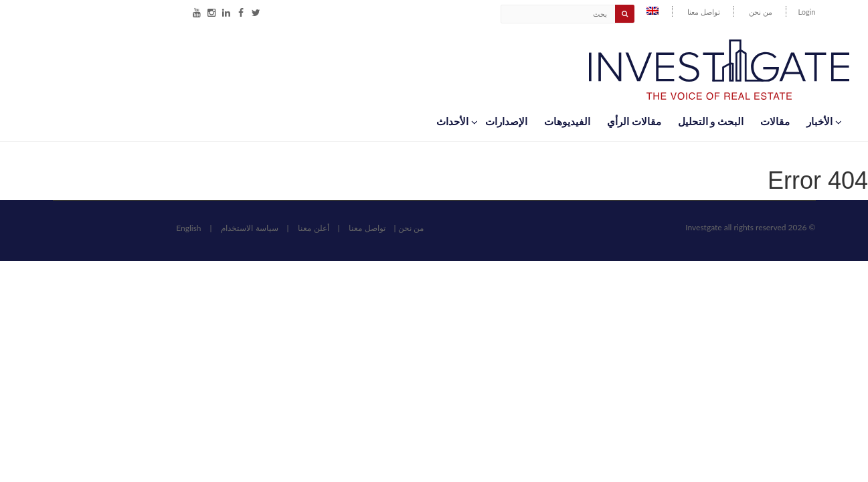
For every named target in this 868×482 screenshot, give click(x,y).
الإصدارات (506, 121)
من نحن (761, 12)
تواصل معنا (704, 12)
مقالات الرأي (634, 121)
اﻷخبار (823, 121)
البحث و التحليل (711, 121)
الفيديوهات (567, 121)
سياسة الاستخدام (249, 228)
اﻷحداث (456, 121)
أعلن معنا (313, 228)
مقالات (775, 121)
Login (807, 12)
